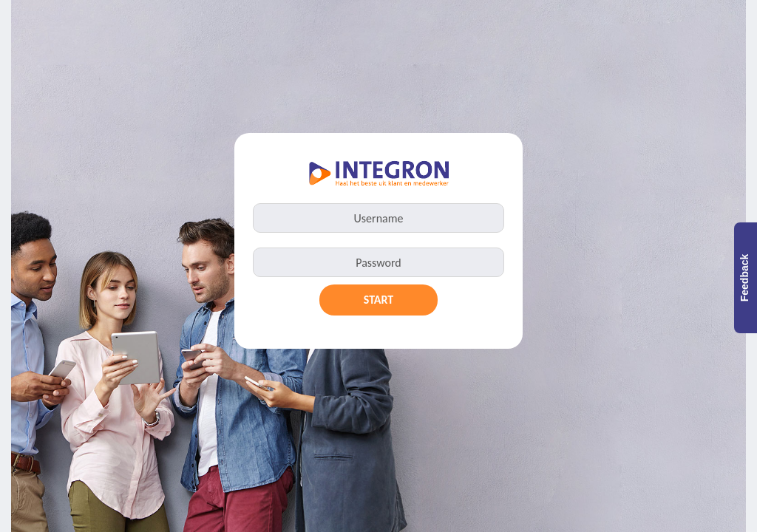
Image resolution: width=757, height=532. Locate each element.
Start (379, 300)
